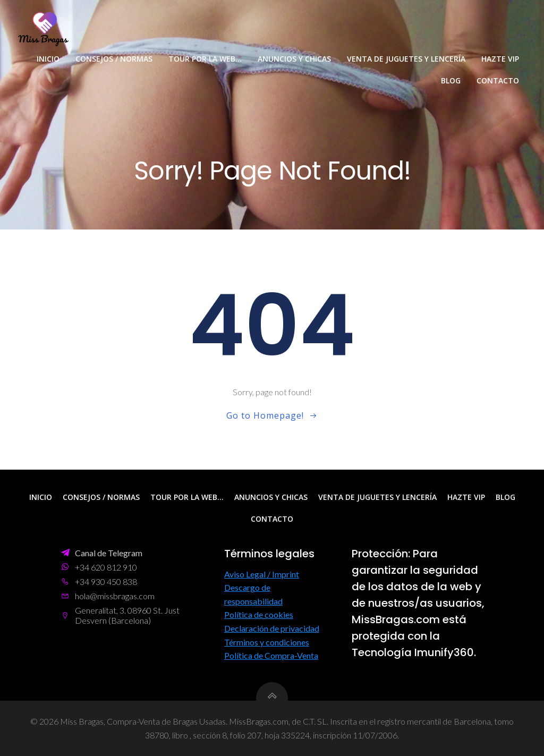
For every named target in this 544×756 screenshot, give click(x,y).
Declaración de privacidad (272, 628)
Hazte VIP (500, 59)
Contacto (498, 80)
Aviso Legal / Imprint (262, 574)
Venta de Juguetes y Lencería (406, 59)
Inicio (48, 59)
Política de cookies (259, 615)
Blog (451, 80)
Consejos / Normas (114, 59)
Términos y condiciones (267, 642)
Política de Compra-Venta (271, 656)
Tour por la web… (205, 59)
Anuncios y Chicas (294, 59)
